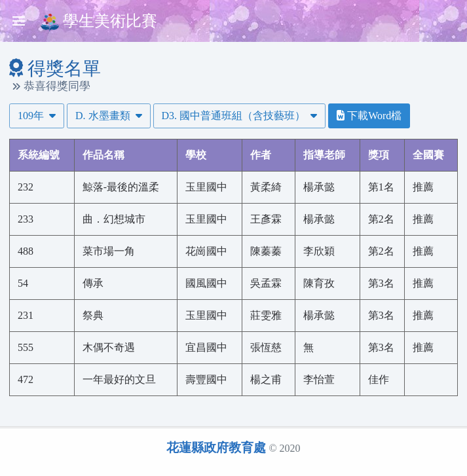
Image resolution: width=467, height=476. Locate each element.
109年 (37, 116)
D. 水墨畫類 (109, 116)
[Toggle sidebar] (18, 21)
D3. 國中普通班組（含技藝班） (240, 116)
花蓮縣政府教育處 (216, 448)
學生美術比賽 (99, 22)
